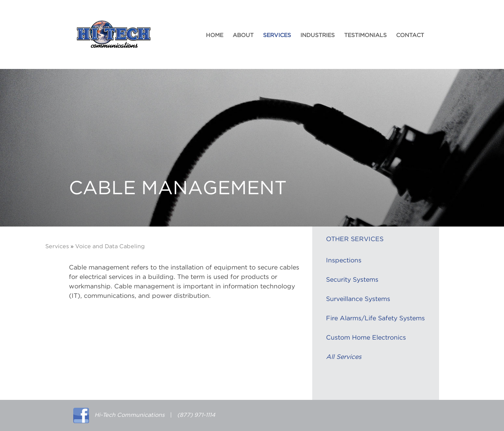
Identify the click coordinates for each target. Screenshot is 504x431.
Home (215, 35)
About (243, 35)
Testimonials (365, 35)
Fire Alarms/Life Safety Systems (375, 318)
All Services (344, 357)
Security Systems (352, 280)
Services (277, 35)
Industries (318, 35)
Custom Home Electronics (366, 338)
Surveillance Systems (358, 299)
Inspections (344, 260)
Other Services (355, 239)
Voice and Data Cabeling (110, 246)
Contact (410, 35)
